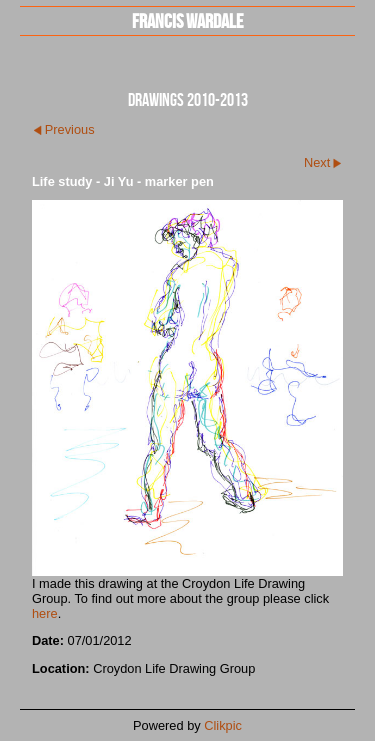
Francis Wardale (187, 20)
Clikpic (223, 725)
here (45, 613)
